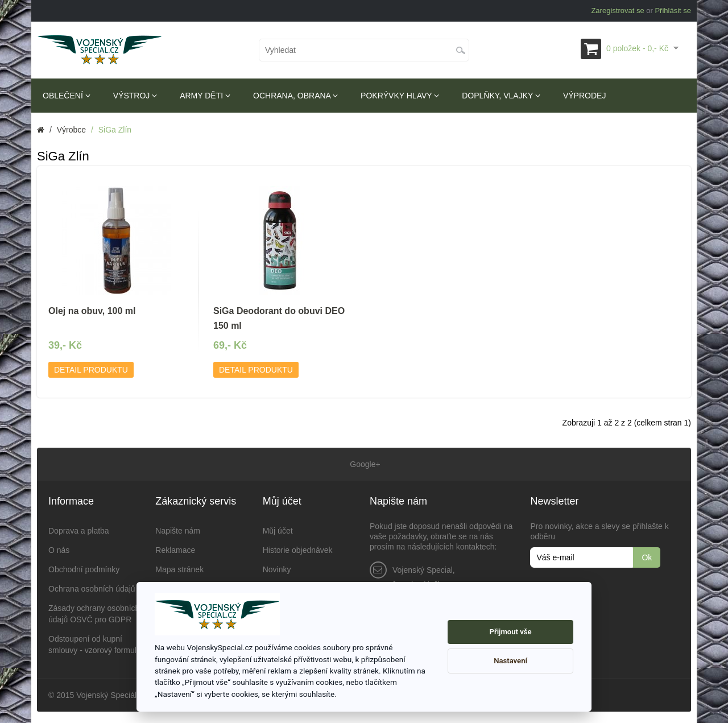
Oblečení (67, 96)
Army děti (205, 96)
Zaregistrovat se (617, 11)
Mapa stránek (179, 569)
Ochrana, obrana (295, 96)
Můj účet (278, 531)
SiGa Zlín (115, 130)
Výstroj (135, 96)
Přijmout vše (511, 632)
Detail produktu (91, 370)
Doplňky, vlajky (501, 96)
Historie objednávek (298, 550)
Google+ (364, 464)
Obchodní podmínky (84, 569)
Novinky (277, 569)
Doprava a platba (79, 531)
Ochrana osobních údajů (92, 589)
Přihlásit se (673, 11)
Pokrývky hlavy (400, 96)
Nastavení (510, 661)
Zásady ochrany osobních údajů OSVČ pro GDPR (94, 614)
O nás (59, 550)
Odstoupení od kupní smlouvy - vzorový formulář (96, 644)
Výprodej (584, 96)
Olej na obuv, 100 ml (92, 311)
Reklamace (175, 550)
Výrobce (71, 130)
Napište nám (178, 531)
